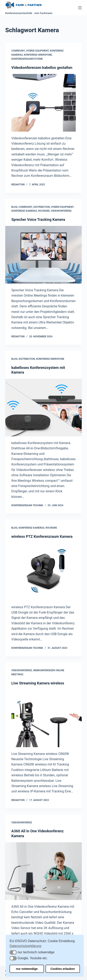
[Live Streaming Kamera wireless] (44, 718)
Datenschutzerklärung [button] (25, 946)
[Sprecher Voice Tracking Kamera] (44, 255)
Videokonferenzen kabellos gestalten (42, 68)
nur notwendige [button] (27, 969)
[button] (13, 952)
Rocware (44, 211)
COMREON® (18, 51)
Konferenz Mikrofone (38, 55)
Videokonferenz (61, 211)
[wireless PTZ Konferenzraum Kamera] (44, 572)
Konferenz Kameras (24, 211)
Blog (14, 207)
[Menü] (80, 8)
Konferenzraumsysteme (27, 59)
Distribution (42, 207)
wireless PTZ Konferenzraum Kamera (42, 536)
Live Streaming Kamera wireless (38, 683)
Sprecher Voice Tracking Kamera (38, 219)
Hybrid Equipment (38, 51)
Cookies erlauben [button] (63, 969)
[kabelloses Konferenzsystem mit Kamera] (44, 407)
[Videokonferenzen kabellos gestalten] (44, 103)
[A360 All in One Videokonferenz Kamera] (44, 871)
